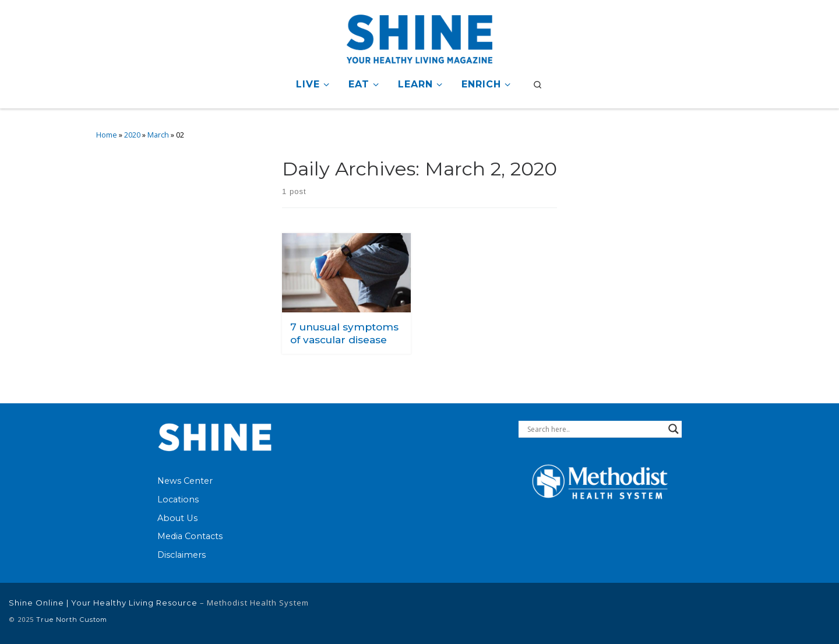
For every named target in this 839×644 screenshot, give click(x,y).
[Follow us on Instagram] (818, 613)
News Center (185, 481)
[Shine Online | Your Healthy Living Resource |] (419, 37)
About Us (177, 518)
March (158, 135)
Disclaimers (181, 555)
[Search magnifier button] (674, 429)
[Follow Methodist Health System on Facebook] (713, 613)
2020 (132, 135)
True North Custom (72, 620)
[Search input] (595, 429)
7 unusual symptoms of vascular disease (344, 333)
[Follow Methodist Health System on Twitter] (781, 613)
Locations (178, 499)
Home (107, 135)
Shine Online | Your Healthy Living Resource (103, 603)
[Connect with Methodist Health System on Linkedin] (745, 613)
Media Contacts (190, 536)
